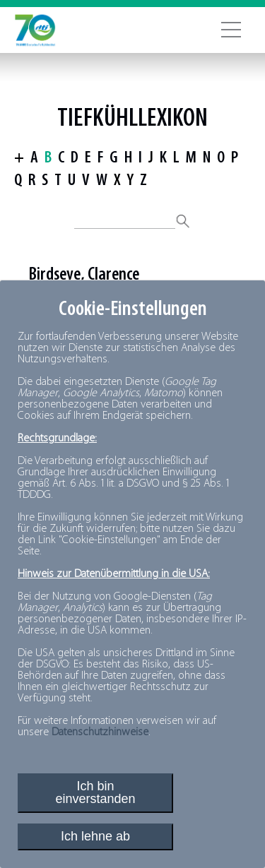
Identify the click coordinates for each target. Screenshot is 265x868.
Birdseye (54, 275)
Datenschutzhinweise (100, 732)
